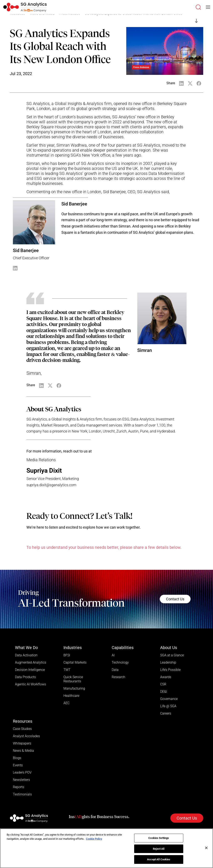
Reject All (159, 849)
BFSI (67, 655)
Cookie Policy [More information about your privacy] (94, 839)
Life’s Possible (170, 670)
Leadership (168, 662)
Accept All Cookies (159, 859)
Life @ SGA (168, 706)
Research (118, 677)
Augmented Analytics (31, 662)
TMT (67, 670)
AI (113, 655)
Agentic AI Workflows (30, 684)
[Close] (206, 848)
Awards (166, 677)
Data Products (25, 677)
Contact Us (175, 599)
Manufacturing (74, 688)
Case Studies (22, 729)
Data (115, 670)
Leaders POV (22, 772)
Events (18, 765)
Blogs (17, 758)
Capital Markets (75, 662)
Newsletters (21, 780)
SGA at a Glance (172, 655)
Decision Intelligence (30, 670)
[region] (106, 848)
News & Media (23, 751)
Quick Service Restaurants (73, 679)
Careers (166, 713)
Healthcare (71, 696)
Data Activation (26, 655)
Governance (169, 699)
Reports (19, 787)
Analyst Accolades (26, 736)
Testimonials (22, 794)
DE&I (164, 692)
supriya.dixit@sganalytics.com (51, 485)
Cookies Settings (159, 838)
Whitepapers (22, 743)
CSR (163, 684)
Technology (120, 662)
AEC (66, 703)
